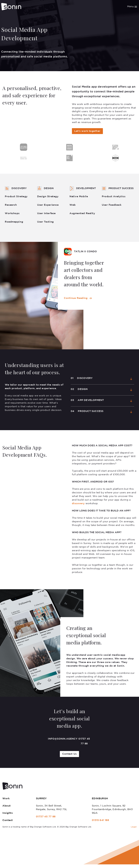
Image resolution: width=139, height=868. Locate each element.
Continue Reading (76, 298)
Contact (8, 820)
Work (6, 799)
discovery (79, 504)
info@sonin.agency (63, 739)
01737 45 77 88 (84, 741)
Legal (134, 827)
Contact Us (69, 754)
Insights (8, 813)
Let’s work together (87, 131)
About (7, 806)
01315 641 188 (100, 820)
